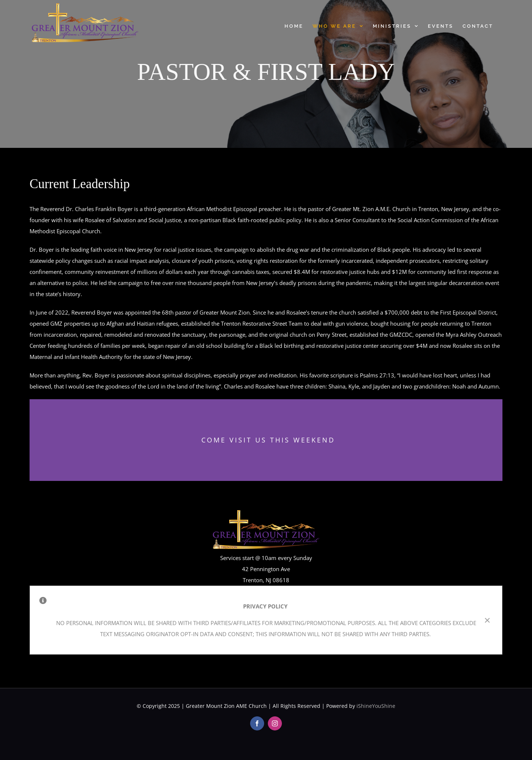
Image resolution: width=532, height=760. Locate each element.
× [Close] (487, 620)
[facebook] (257, 723)
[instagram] (275, 723)
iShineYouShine (376, 706)
